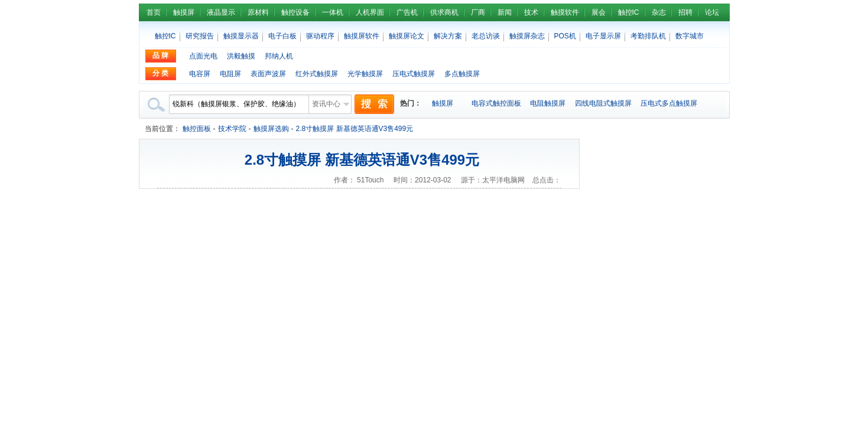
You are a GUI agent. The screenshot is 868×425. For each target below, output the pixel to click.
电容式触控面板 (496, 103)
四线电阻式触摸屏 (603, 103)
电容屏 (200, 74)
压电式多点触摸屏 (669, 103)
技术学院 (232, 129)
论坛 (712, 12)
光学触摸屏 (365, 74)
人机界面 (370, 12)
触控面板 (197, 129)
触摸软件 (565, 12)
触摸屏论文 (407, 36)
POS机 (565, 36)
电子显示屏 (603, 36)
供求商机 (444, 12)
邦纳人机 (279, 56)
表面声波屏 (268, 74)
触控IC (629, 12)
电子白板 (282, 36)
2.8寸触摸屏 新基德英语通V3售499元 (355, 129)
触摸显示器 (241, 36)
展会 (599, 12)
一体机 (333, 12)
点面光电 (203, 56)
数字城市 (690, 36)
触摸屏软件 (362, 36)
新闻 (505, 12)
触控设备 (295, 12)
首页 (154, 12)
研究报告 (200, 36)
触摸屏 (184, 12)
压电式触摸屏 (414, 74)
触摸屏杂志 (527, 36)
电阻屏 (230, 74)
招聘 (685, 12)
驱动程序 (320, 36)
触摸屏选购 (271, 129)
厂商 (478, 12)
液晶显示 (221, 12)
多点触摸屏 (462, 74)
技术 (531, 12)
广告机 (407, 12)
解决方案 (448, 36)
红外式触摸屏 (317, 74)
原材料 (258, 12)
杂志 (659, 12)
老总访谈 (486, 36)
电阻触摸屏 (548, 103)
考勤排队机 (648, 36)
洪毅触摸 (241, 56)
